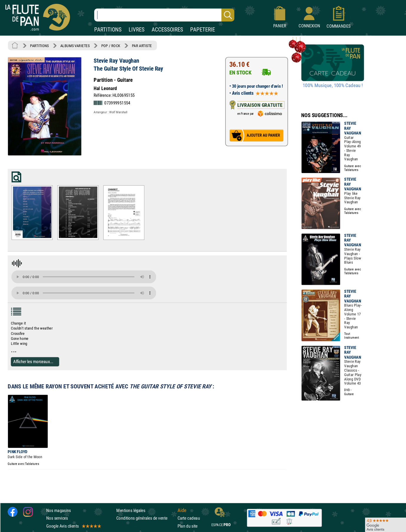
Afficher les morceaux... (33, 361)
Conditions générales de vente (146, 518)
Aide (182, 511)
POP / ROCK (111, 46)
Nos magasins (59, 510)
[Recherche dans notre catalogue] (164, 15)
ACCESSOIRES (167, 30)
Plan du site (188, 526)
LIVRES (137, 30)
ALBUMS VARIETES (75, 46)
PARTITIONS (108, 30)
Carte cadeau (189, 518)
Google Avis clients (73, 526)
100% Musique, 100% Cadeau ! (333, 86)
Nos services (57, 518)
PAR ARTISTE (142, 46)
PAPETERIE (203, 30)
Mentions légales (131, 510)
